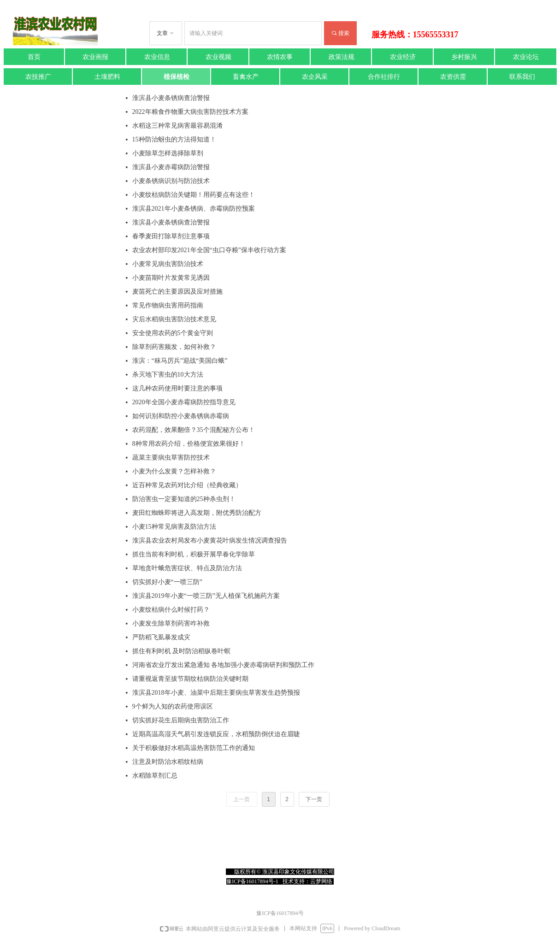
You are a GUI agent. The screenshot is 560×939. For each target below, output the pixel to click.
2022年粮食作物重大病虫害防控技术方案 (190, 112)
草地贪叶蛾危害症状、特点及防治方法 (187, 568)
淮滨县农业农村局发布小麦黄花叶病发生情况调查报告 (210, 540)
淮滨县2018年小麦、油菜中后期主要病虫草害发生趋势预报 (216, 693)
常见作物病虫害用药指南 (168, 305)
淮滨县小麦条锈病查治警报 (171, 98)
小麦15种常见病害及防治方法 (174, 527)
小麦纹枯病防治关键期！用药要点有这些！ (194, 195)
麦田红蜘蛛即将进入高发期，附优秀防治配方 (197, 513)
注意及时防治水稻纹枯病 (168, 762)
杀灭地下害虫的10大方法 (168, 375)
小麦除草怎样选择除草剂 (168, 153)
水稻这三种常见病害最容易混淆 (177, 126)
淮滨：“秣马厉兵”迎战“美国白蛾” (180, 361)
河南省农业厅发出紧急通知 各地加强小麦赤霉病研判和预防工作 (224, 665)
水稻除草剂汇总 (155, 776)
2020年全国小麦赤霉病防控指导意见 (184, 402)
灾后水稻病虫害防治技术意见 (174, 319)
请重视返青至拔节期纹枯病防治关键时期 (190, 679)
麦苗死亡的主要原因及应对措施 (177, 292)
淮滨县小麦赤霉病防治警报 (171, 167)
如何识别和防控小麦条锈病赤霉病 (181, 416)
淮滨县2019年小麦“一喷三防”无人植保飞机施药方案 (206, 596)
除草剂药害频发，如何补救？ (174, 347)
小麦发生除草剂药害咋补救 (171, 623)
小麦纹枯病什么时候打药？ (171, 610)
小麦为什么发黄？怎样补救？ (174, 471)
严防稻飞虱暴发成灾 (161, 637)
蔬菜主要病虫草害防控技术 (171, 458)
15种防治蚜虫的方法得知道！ (174, 139)
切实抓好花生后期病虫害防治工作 (181, 720)
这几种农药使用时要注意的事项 (177, 388)
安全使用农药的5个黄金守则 (173, 333)
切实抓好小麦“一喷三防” (167, 582)
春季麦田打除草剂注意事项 (171, 236)
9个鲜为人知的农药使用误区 (173, 706)
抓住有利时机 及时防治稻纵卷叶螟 (182, 651)
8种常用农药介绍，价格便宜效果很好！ (189, 444)
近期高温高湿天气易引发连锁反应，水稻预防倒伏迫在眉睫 (216, 734)
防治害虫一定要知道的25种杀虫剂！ (184, 499)
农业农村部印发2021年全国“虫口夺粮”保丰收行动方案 (209, 250)
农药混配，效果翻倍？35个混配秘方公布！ (194, 430)
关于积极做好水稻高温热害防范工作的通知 (194, 748)
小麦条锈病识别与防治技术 (171, 181)
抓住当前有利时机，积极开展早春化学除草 (194, 554)
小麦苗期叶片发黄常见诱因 (171, 278)
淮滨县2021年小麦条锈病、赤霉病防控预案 (194, 209)
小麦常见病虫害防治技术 (168, 264)
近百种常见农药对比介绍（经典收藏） (187, 485)
